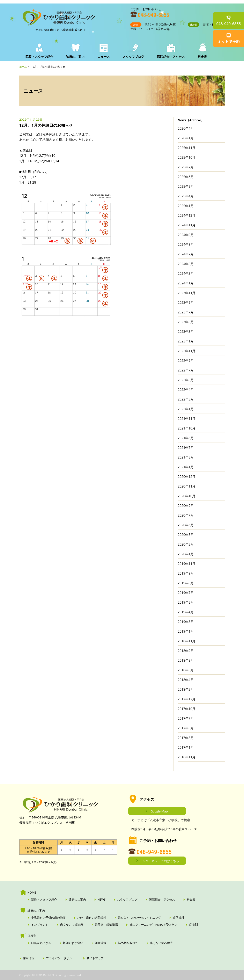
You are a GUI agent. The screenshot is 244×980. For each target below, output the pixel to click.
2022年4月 (186, 390)
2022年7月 (186, 370)
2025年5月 (186, 186)
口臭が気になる (41, 943)
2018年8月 (186, 660)
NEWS (102, 900)
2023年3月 (186, 332)
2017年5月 (186, 728)
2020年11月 (187, 486)
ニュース (103, 57)
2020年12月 (187, 477)
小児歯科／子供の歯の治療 (48, 918)
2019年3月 (186, 622)
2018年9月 (186, 651)
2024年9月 (186, 235)
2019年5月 (186, 602)
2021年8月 (186, 438)
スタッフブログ (132, 57)
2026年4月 (186, 128)
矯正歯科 (178, 918)
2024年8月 (186, 244)
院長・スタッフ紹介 (39, 57)
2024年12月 (187, 215)
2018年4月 (186, 680)
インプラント (40, 925)
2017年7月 (186, 718)
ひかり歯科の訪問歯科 (92, 918)
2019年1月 (186, 631)
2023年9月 (186, 303)
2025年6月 (186, 177)
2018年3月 (186, 689)
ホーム (23, 67)
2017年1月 (186, 747)
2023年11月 (187, 293)
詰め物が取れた (128, 943)
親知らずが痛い (73, 943)
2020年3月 (186, 544)
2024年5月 (186, 264)
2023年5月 (186, 322)
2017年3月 (186, 738)
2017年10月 (187, 709)
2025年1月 (186, 206)
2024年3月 (186, 274)
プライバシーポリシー (60, 958)
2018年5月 (186, 670)
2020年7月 (186, 515)
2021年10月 (187, 428)
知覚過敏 (101, 943)
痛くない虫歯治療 (72, 925)
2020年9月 (186, 506)
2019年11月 (187, 564)
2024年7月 (186, 254)
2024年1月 (186, 283)
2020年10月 (187, 496)
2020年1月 (186, 554)
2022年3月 (186, 399)
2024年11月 (187, 225)
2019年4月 (186, 612)
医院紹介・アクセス (169, 57)
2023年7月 (186, 312)
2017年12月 (187, 699)
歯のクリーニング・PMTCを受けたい (154, 925)
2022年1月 (186, 409)
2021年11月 (187, 419)
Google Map (159, 811)
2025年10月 (187, 157)
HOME (32, 893)
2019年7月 (186, 593)
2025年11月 (187, 148)
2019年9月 (186, 573)
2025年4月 (186, 196)
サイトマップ (95, 958)
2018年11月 (187, 641)
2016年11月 (187, 757)
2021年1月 (186, 467)
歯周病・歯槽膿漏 (106, 925)
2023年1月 (186, 341)
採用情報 (29, 958)
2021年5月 (186, 457)
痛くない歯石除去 (161, 943)
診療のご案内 (75, 57)
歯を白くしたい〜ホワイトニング (139, 918)
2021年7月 (186, 448)
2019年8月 (186, 583)
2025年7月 (186, 167)
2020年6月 (186, 525)
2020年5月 (186, 535)
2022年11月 (187, 351)
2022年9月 (186, 361)
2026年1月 (186, 138)
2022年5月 (186, 380)
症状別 (193, 925)
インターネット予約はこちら (159, 861)
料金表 (200, 57)
